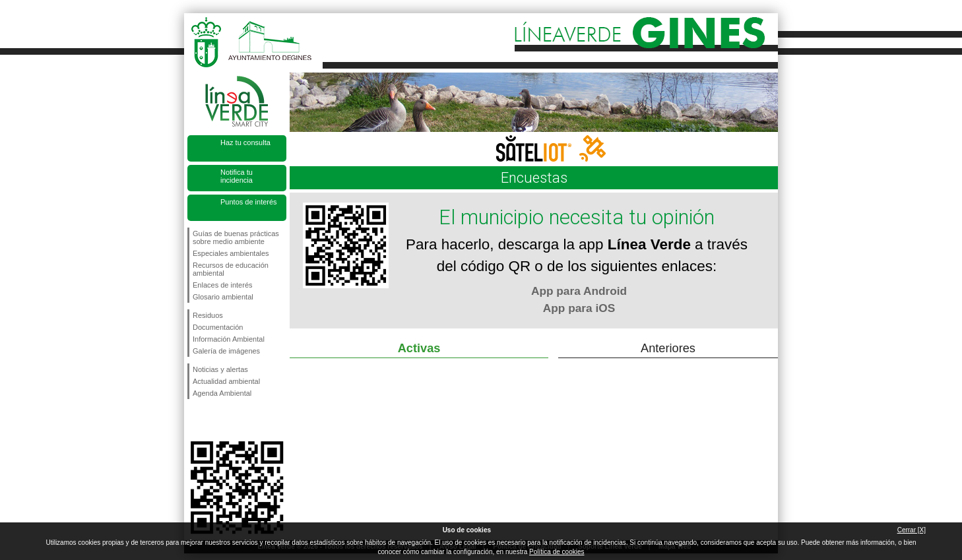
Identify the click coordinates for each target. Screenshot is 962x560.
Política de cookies (557, 552)
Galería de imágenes (226, 351)
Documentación (218, 327)
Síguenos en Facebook (195, 420)
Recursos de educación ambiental (231, 269)
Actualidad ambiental (226, 381)
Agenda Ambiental (222, 393)
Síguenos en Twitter (217, 420)
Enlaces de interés (223, 285)
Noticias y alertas (220, 369)
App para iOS (579, 308)
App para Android (579, 291)
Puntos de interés (249, 202)
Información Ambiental (229, 339)
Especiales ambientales (231, 253)
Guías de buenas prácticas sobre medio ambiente (236, 237)
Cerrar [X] (912, 530)
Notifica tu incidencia (237, 176)
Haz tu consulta (245, 142)
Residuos (208, 315)
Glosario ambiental (223, 297)
